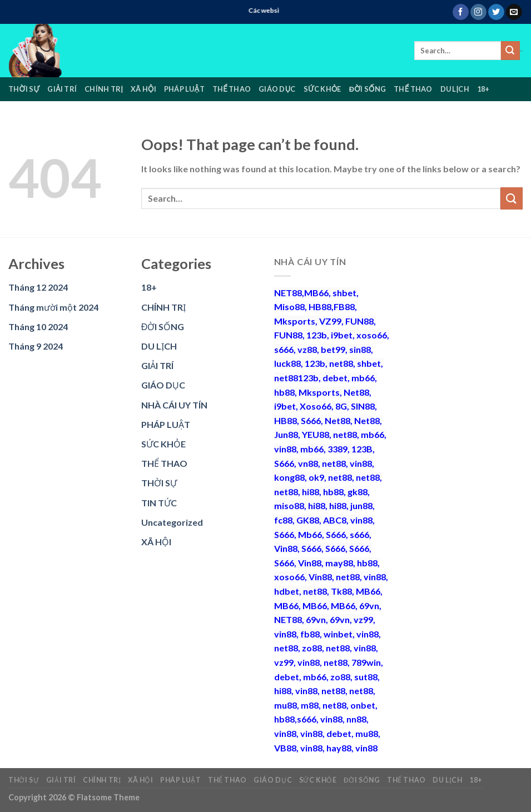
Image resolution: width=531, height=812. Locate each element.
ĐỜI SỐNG (368, 89)
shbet (344, 293)
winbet (338, 634)
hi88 (311, 492)
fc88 (283, 520)
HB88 (320, 307)
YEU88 (316, 434)
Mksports (295, 321)
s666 (284, 349)
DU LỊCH (455, 89)
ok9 (316, 477)
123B (362, 449)
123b (317, 335)
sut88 (366, 677)
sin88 (360, 349)
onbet (363, 705)
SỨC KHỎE (322, 89)
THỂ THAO (232, 89)
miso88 (289, 505)
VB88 (285, 748)
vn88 (308, 463)
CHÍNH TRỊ (104, 89)
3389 (338, 449)
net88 (341, 363)
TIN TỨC (159, 503)
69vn (369, 606)
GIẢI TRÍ (62, 89)
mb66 (363, 378)
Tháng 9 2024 (36, 346)
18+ (483, 89)
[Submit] (510, 51)
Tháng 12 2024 (38, 287)
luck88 (287, 363)
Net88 (356, 392)
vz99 (363, 619)
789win (366, 662)
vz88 (307, 349)
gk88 (358, 492)
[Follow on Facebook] (461, 12)
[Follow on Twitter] (496, 12)
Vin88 (286, 548)
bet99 (333, 349)
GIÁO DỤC (277, 89)
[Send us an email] (514, 12)
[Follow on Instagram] (478, 12)
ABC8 (335, 520)
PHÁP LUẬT (184, 89)
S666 (311, 420)
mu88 (286, 705)
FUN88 (359, 321)
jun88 (361, 505)
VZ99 (330, 321)
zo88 (312, 648)
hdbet (287, 591)
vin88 (285, 449)
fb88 (310, 634)
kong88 (289, 477)
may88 (339, 563)
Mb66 (310, 534)
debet (335, 378)
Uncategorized (172, 522)
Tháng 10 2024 (38, 327)
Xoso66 (316, 406)
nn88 (356, 719)
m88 (310, 705)
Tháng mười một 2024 (53, 307)
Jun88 (286, 434)
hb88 (284, 392)
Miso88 (289, 307)
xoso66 (372, 335)
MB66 (316, 293)
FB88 (344, 307)
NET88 (288, 293)
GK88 (308, 520)
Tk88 (341, 591)
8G (341, 406)
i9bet (342, 335)
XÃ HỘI (143, 89)
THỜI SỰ (24, 89)
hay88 (339, 748)
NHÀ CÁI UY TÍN (174, 405)
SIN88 (363, 406)
